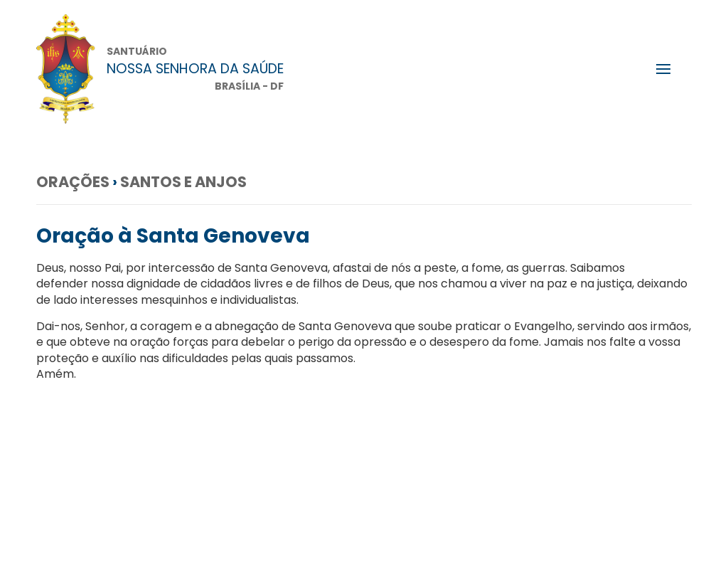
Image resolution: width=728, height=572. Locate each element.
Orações (73, 182)
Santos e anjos (183, 182)
